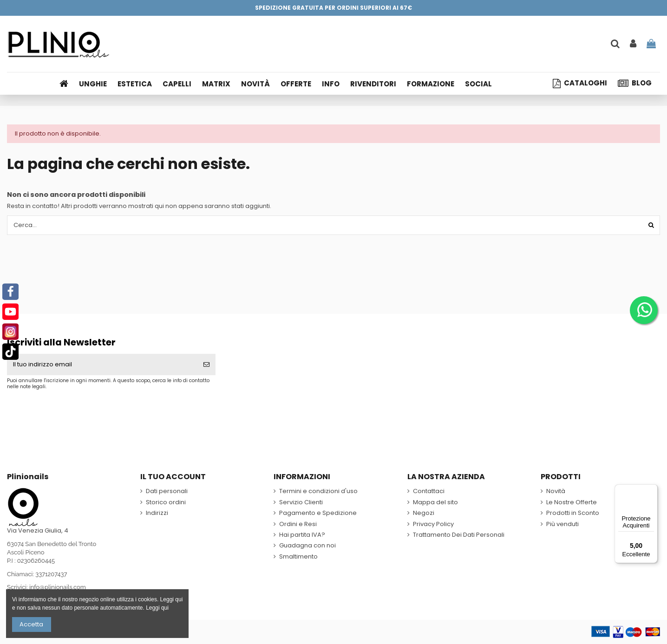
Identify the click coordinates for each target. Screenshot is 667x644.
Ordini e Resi (298, 524)
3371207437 (51, 574)
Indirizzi (157, 513)
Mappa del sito (435, 502)
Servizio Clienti (301, 502)
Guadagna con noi (307, 546)
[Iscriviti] (206, 364)
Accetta (31, 624)
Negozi (424, 513)
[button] (334, 84)
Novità (556, 491)
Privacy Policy (433, 524)
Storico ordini (166, 502)
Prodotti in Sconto (573, 513)
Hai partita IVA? (302, 535)
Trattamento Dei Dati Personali (459, 535)
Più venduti (562, 524)
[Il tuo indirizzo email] (102, 364)
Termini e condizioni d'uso (318, 491)
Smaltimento (298, 557)
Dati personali (167, 491)
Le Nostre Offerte (572, 502)
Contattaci (429, 491)
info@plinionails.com (58, 587)
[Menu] (652, 490)
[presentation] (85, 412)
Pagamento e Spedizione (318, 513)
